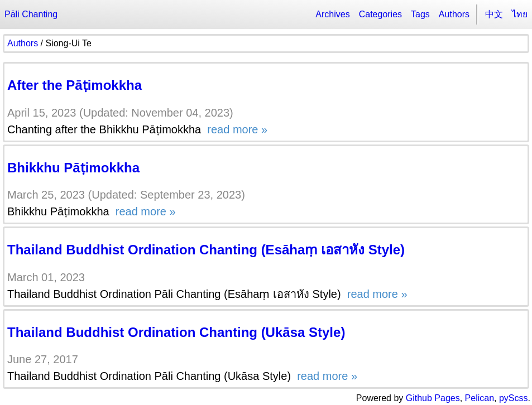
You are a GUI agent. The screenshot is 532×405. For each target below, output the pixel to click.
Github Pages (433, 398)
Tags (420, 14)
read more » (236, 129)
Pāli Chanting (31, 14)
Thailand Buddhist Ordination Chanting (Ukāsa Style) (176, 332)
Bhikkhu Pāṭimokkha (73, 168)
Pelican (480, 398)
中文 (494, 14)
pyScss (514, 398)
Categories (380, 14)
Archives (332, 14)
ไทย (520, 14)
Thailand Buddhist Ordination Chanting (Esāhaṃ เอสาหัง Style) (206, 250)
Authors (454, 14)
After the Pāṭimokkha (75, 85)
